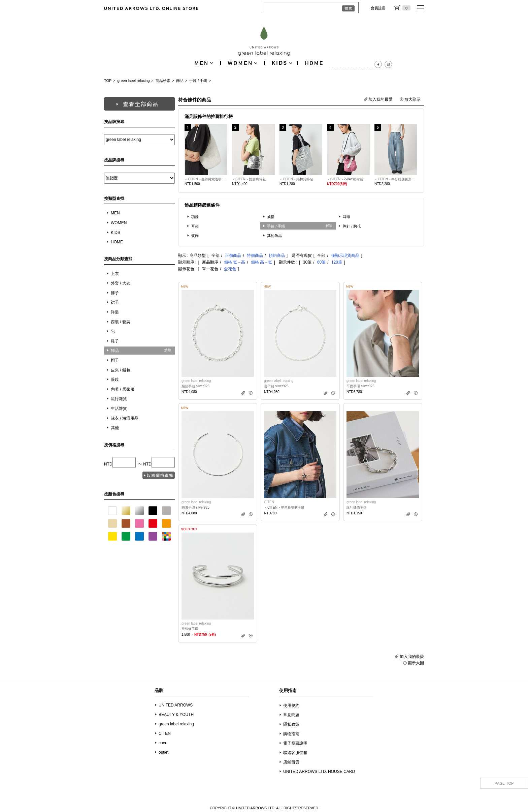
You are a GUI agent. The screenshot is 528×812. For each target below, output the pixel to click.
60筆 (321, 262)
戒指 (271, 217)
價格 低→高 (235, 262)
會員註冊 (378, 8)
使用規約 (291, 705)
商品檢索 (163, 81)
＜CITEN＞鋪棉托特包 (296, 179)
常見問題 (291, 715)
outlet (163, 752)
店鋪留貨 (291, 762)
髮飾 (195, 236)
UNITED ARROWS (176, 705)
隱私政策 (291, 724)
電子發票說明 (295, 743)
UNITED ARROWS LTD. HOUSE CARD (319, 772)
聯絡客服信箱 (295, 753)
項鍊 (195, 217)
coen (163, 743)
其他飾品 (274, 236)
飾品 (180, 81)
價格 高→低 (261, 262)
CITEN (165, 733)
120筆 (337, 262)
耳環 (346, 217)
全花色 (230, 269)
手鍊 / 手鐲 (198, 81)
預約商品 (277, 255)
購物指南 (291, 734)
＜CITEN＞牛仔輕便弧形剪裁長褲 (396, 179)
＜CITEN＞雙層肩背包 (249, 179)
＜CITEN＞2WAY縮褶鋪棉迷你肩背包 (348, 179)
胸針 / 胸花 (352, 226)
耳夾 (195, 226)
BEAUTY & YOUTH (176, 715)
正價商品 (233, 255)
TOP (108, 81)
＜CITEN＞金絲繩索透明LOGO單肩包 (206, 179)
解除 (168, 350)
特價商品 (255, 255)
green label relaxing (134, 81)
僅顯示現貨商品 (345, 255)
